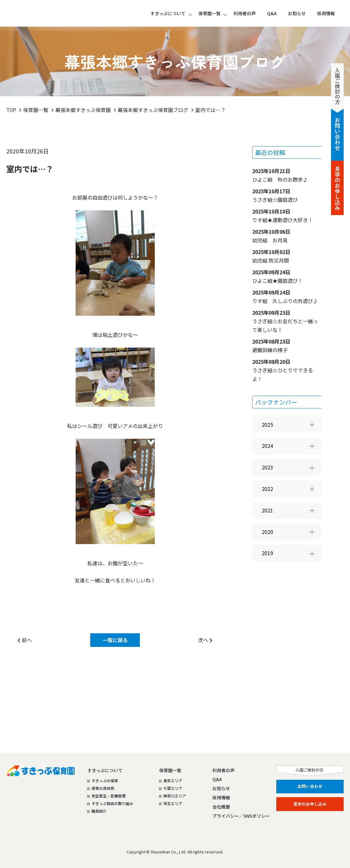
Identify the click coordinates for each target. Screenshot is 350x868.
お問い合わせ (310, 786)
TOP (12, 110)
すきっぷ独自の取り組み (112, 803)
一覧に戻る (115, 640)
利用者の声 (223, 770)
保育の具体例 (103, 788)
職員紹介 (99, 811)
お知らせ (221, 788)
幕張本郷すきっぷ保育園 (84, 110)
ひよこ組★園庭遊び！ (280, 276)
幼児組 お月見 (271, 236)
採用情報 (221, 797)
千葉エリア (173, 788)
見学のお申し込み (310, 803)
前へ (25, 640)
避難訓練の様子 (271, 345)
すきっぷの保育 (105, 781)
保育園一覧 (209, 13)
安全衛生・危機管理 (109, 796)
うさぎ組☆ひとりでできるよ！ (283, 370)
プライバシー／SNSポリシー (241, 816)
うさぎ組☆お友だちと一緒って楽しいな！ (285, 321)
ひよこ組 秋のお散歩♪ (280, 175)
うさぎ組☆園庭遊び (275, 195)
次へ (205, 640)
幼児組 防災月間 (271, 256)
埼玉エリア (173, 803)
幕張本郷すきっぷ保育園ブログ (154, 110)
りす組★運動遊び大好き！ (283, 215)
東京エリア (173, 781)
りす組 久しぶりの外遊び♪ (285, 296)
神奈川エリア (175, 796)
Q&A (217, 779)
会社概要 (221, 807)
